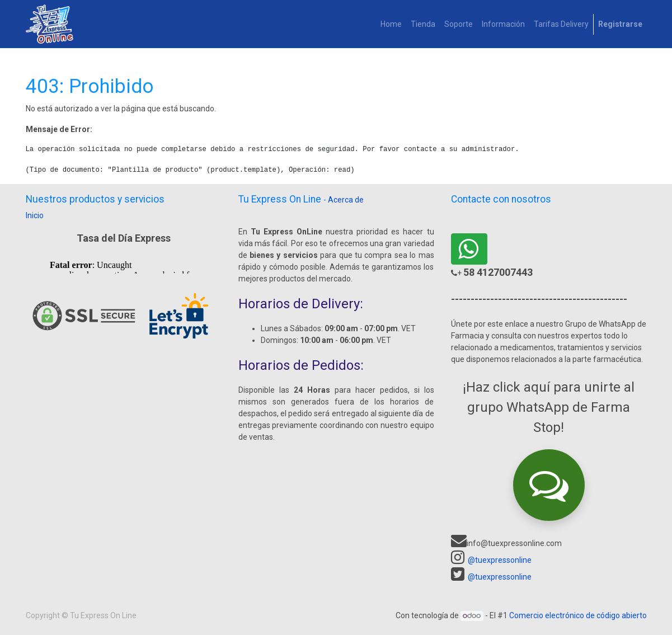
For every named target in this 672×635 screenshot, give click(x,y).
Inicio (35, 215)
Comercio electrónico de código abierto (578, 615)
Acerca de (346, 200)
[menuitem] (391, 24)
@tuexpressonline (500, 560)
